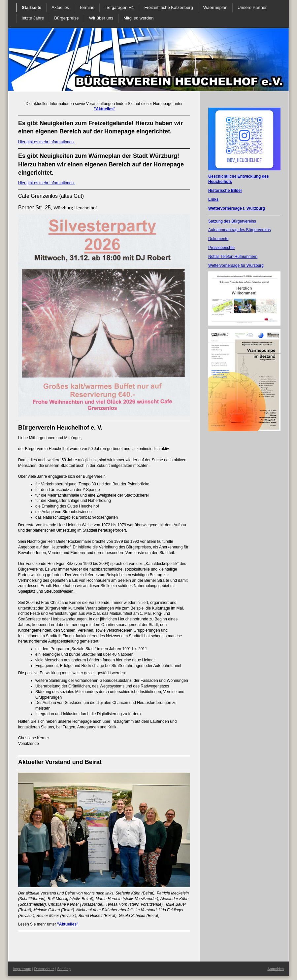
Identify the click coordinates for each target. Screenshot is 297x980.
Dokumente (218, 239)
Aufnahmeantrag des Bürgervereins (239, 230)
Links (213, 199)
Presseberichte (221, 248)
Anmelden (276, 969)
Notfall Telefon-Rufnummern (233, 257)
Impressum (22, 969)
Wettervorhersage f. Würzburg (237, 208)
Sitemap (64, 969)
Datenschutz (44, 969)
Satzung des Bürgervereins (232, 221)
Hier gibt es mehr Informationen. (46, 142)
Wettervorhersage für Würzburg (236, 265)
